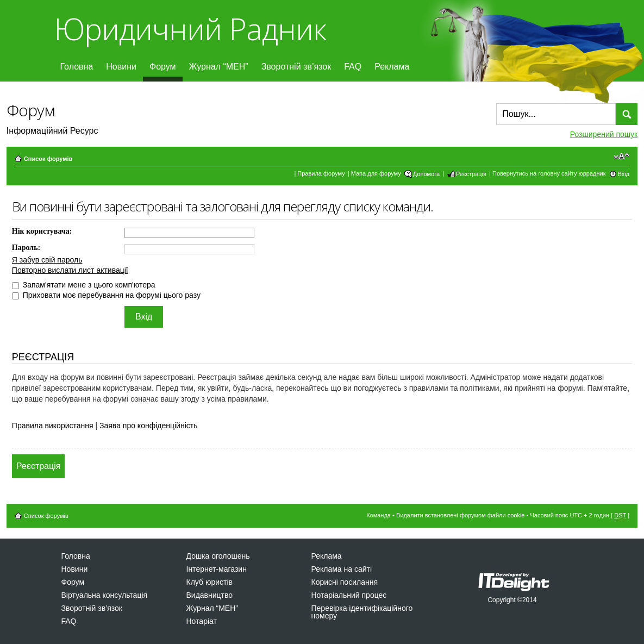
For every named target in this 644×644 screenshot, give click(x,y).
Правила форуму (321, 173)
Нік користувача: (42, 231)
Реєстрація (471, 174)
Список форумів (48, 159)
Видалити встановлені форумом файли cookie (461, 515)
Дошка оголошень (218, 556)
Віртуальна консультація (105, 595)
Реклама (392, 67)
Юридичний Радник (190, 29)
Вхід (624, 174)
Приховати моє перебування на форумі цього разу (106, 295)
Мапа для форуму (376, 173)
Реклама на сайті (342, 569)
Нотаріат (202, 621)
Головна (77, 67)
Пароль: (26, 248)
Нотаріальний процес (349, 595)
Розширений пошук (604, 134)
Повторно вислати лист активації (70, 270)
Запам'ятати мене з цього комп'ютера (84, 285)
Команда (379, 515)
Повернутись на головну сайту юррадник (549, 173)
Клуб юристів (210, 582)
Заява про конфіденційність (148, 426)
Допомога (426, 174)
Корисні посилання (345, 582)
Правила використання (53, 426)
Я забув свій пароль (47, 260)
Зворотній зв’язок (296, 67)
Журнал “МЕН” (219, 67)
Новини (121, 67)
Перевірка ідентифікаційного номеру (362, 612)
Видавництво (210, 595)
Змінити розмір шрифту (621, 157)
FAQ (353, 67)
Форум (163, 67)
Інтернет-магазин (217, 569)
